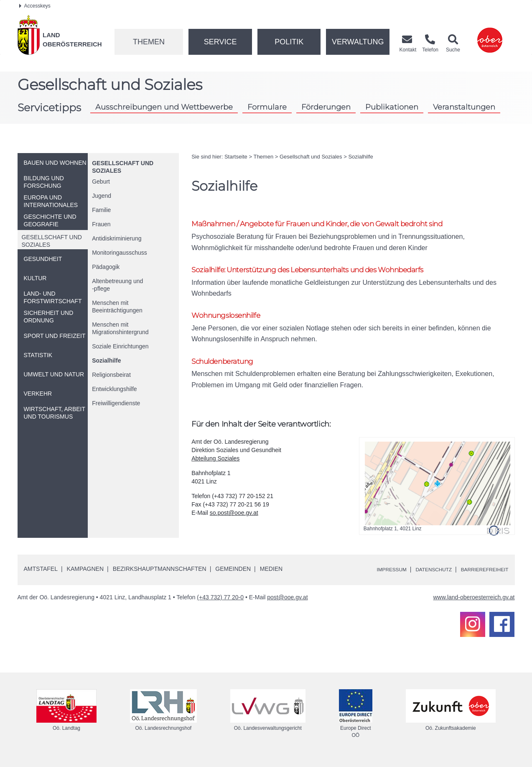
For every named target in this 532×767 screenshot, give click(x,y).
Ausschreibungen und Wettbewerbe (164, 107)
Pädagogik (106, 267)
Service (220, 42)
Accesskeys (35, 6)
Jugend (102, 196)
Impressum (373, 576)
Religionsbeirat (111, 375)
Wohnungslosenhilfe (231, 319)
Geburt (101, 182)
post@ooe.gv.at (287, 604)
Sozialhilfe (106, 360)
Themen (149, 42)
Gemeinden (233, 576)
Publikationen (392, 107)
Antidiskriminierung (117, 238)
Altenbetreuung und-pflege (117, 285)
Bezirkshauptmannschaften (160, 576)
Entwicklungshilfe (114, 389)
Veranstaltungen (464, 107)
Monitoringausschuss (120, 253)
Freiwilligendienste (116, 403)
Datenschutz (421, 576)
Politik (289, 42)
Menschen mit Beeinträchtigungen (117, 307)
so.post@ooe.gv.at (234, 520)
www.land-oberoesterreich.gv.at (474, 604)
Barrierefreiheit (480, 576)
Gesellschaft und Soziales (311, 157)
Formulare (267, 107)
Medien (271, 576)
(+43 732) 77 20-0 (220, 604)
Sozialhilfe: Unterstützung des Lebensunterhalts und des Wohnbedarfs (325, 272)
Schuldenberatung (227, 367)
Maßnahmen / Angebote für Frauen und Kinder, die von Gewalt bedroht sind (336, 224)
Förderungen (326, 107)
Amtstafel (41, 576)
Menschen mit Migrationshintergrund (120, 328)
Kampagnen (85, 576)
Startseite (236, 157)
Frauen (101, 224)
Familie (101, 210)
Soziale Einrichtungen (120, 346)
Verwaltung (358, 42)
